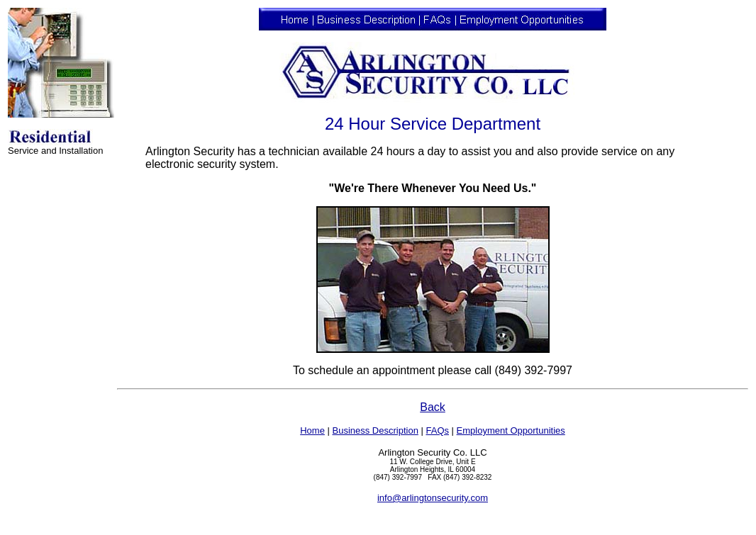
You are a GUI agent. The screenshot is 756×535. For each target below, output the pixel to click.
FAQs (437, 430)
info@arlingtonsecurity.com (433, 498)
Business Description (375, 430)
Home (312, 430)
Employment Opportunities (511, 430)
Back (433, 407)
